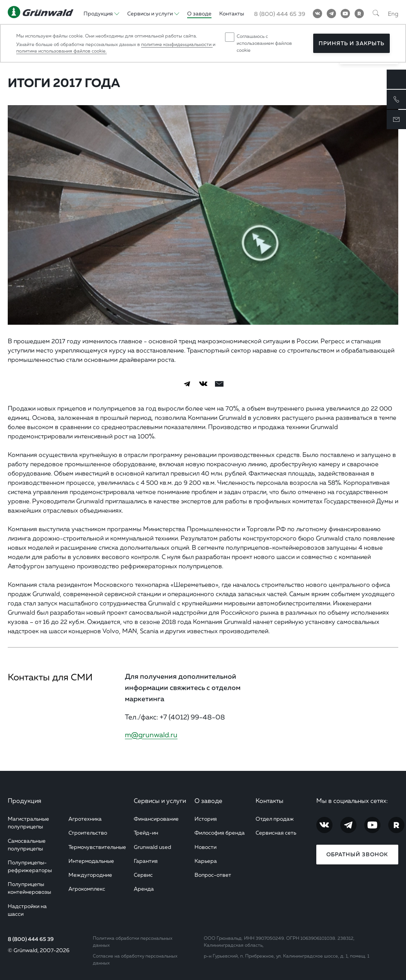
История (206, 819)
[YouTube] (345, 14)
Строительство (88, 833)
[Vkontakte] (317, 14)
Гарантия (146, 861)
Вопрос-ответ (213, 875)
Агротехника (85, 819)
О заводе (208, 801)
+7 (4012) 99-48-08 (192, 717)
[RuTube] (359, 14)
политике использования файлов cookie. (61, 51)
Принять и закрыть (351, 43)
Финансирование (156, 819)
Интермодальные (91, 861)
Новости (206, 847)
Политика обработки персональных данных (133, 942)
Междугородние (90, 875)
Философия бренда (220, 833)
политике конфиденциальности (177, 44)
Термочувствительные (97, 847)
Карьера (206, 861)
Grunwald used (153, 847)
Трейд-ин (146, 833)
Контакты (270, 801)
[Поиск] (376, 14)
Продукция (25, 801)
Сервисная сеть (276, 833)
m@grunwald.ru (151, 735)
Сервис (143, 875)
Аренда (144, 889)
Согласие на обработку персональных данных (135, 959)
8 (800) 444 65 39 (31, 939)
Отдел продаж (275, 819)
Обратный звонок (357, 854)
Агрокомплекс (87, 889)
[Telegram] (331, 14)
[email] (219, 384)
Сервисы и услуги (160, 801)
